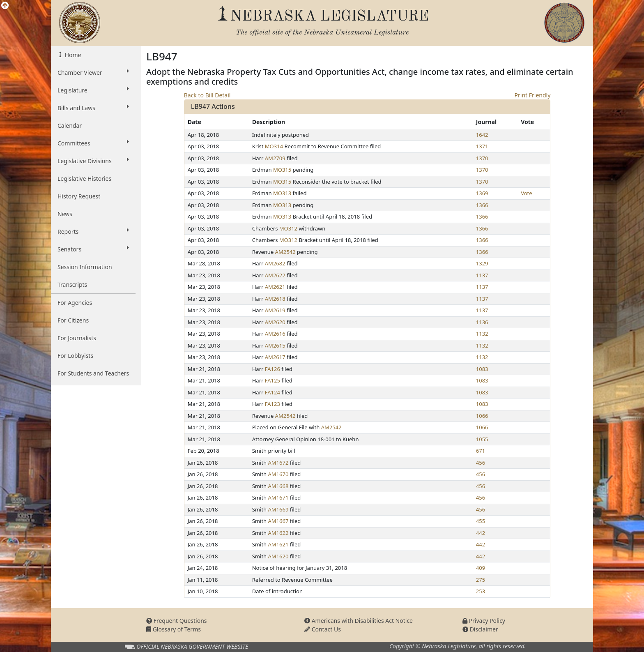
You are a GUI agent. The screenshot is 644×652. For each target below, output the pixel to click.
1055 (482, 439)
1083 (482, 369)
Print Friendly (533, 95)
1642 (482, 135)
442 (481, 533)
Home (72, 55)
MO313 (282, 193)
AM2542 (285, 252)
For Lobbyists (75, 356)
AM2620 (275, 322)
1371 (482, 146)
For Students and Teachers (93, 373)
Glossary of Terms (174, 629)
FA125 (273, 380)
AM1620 (278, 556)
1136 (482, 322)
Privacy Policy (484, 621)
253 (481, 591)
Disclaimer (480, 629)
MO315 (282, 170)
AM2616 (275, 334)
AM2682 (275, 263)
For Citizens (73, 320)
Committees (93, 143)
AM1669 (278, 509)
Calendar (70, 126)
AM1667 (278, 521)
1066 (482, 416)
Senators (93, 249)
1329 (482, 263)
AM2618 (275, 299)
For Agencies (75, 303)
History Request (79, 196)
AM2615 (275, 346)
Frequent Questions (177, 621)
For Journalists (77, 338)
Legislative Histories (84, 179)
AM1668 (278, 486)
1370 (482, 158)
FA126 (273, 369)
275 (481, 580)
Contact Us (323, 629)
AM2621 (275, 287)
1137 (482, 275)
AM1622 (278, 533)
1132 (482, 334)
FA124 (273, 392)
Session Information (85, 267)
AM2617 (275, 357)
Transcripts (72, 285)
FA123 (273, 404)
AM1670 (278, 474)
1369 (482, 193)
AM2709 (275, 158)
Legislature (93, 90)
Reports (93, 231)
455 (481, 521)
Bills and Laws (93, 108)
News (65, 214)
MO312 (288, 228)
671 (481, 451)
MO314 (274, 146)
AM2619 (275, 310)
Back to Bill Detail (207, 95)
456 (481, 463)
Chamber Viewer (93, 72)
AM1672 (278, 463)
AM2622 (275, 275)
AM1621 (278, 544)
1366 (482, 205)
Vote (526, 193)
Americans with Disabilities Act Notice (359, 621)
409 (481, 568)
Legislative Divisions (93, 161)
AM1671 (278, 498)
